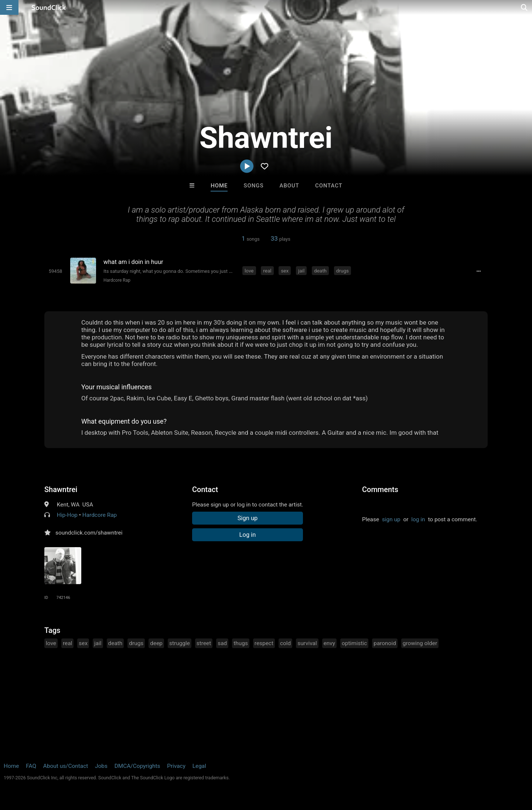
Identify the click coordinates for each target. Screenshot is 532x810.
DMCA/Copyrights (137, 766)
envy (329, 643)
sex (285, 271)
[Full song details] (478, 271)
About (289, 186)
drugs (342, 271)
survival (307, 643)
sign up (391, 519)
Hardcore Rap (117, 280)
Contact (329, 186)
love (249, 271)
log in (418, 519)
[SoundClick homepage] (49, 7)
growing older (420, 643)
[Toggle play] (56, 271)
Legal (199, 766)
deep (156, 643)
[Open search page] (525, 7)
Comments (380, 489)
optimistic (354, 643)
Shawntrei (61, 489)
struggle (180, 643)
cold (285, 643)
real (267, 271)
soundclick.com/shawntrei (89, 533)
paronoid (385, 643)
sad (222, 643)
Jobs (101, 766)
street (204, 643)
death (320, 271)
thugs (241, 643)
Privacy (176, 766)
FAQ (31, 766)
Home (219, 186)
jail (301, 271)
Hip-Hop (67, 515)
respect (264, 643)
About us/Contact (66, 766)
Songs (254, 186)
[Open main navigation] (9, 7)
